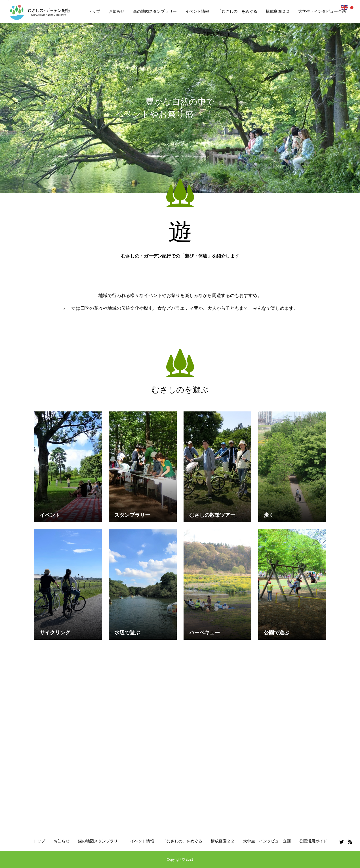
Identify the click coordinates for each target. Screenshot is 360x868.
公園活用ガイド (217, 34)
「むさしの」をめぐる (237, 11)
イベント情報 (197, 11)
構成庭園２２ (278, 11)
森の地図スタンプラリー (155, 11)
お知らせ (117, 11)
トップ (94, 11)
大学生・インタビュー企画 (322, 11)
